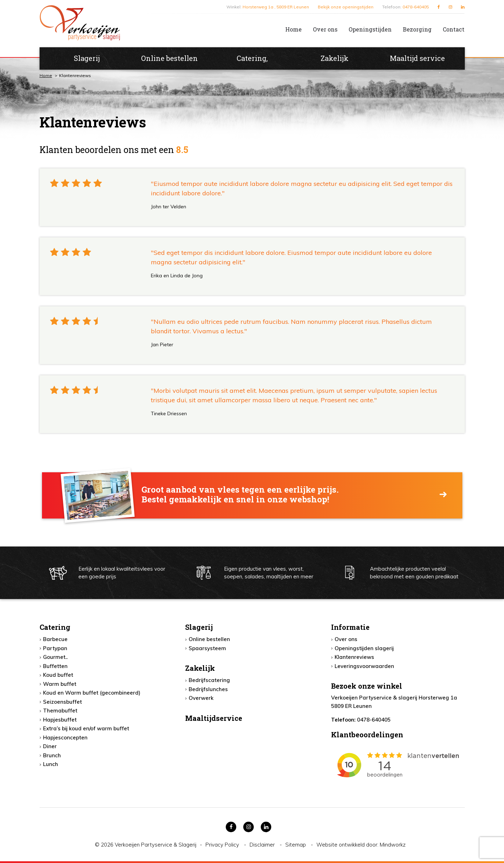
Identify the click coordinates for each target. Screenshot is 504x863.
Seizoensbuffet (62, 702)
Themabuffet (60, 711)
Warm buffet (60, 684)
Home (293, 29)
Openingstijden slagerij (364, 648)
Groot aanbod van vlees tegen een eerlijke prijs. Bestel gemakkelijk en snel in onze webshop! (240, 495)
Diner (50, 746)
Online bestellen (169, 58)
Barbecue (55, 639)
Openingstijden (370, 29)
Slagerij (87, 58)
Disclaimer (263, 845)
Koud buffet (58, 675)
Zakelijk (335, 58)
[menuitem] (288, 29)
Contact (454, 29)
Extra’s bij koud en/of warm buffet (86, 728)
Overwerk (201, 698)
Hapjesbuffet (60, 720)
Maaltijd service (417, 58)
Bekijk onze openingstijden (346, 7)
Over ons (325, 29)
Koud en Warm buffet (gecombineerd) (92, 693)
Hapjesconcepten (65, 737)
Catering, (252, 58)
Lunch (51, 764)
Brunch (52, 755)
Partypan (55, 648)
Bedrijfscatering (209, 680)
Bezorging (417, 29)
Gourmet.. (55, 657)
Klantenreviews (354, 657)
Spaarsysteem (207, 648)
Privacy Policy (223, 845)
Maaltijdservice (214, 718)
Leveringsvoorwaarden (364, 666)
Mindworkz (393, 845)
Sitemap (296, 845)
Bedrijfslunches (208, 689)
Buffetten (55, 666)
